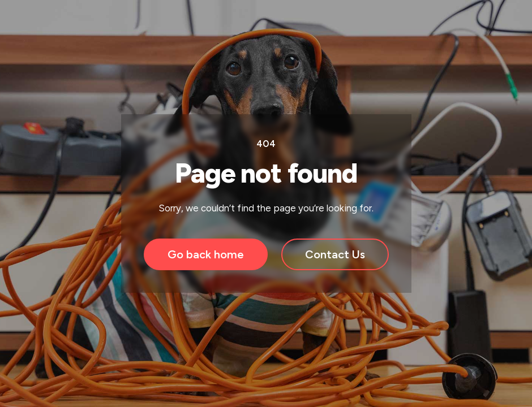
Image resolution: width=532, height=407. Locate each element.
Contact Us (335, 254)
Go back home (206, 254)
